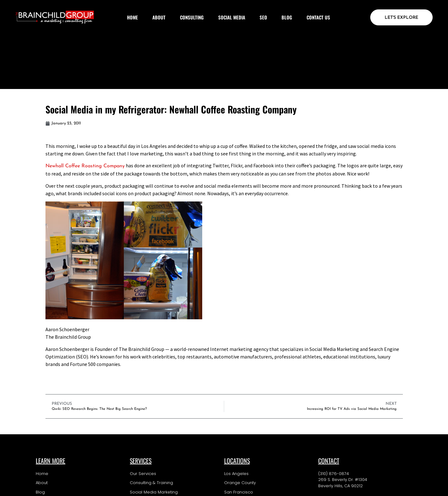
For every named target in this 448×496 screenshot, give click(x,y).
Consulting (192, 17)
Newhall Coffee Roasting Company (85, 166)
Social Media (232, 17)
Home (132, 17)
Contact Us (318, 17)
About (159, 17)
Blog (287, 17)
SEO (263, 17)
